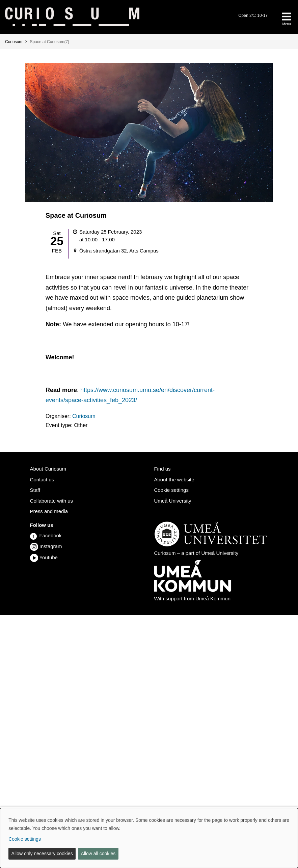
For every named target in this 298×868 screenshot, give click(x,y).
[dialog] (149, 838)
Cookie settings (171, 490)
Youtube (48, 557)
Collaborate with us (51, 501)
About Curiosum (48, 469)
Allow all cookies (98, 854)
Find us (162, 469)
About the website (174, 480)
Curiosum (14, 42)
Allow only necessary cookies (42, 854)
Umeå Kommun (213, 598)
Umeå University (172, 501)
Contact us (42, 480)
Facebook (46, 535)
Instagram (51, 546)
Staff (35, 490)
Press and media (49, 511)
